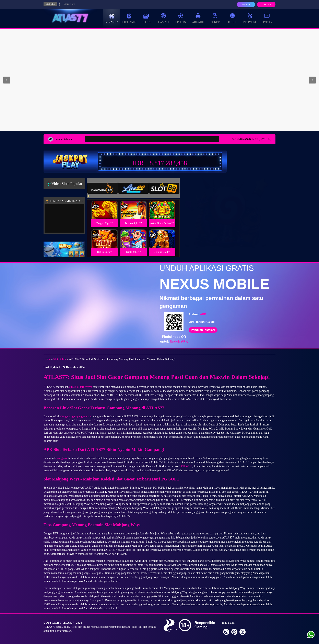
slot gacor (62, 458)
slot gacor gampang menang (76, 416)
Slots (146, 18)
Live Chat (50, 4)
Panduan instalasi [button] (203, 330)
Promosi (250, 18)
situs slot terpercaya (81, 387)
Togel (232, 18)
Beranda (112, 18)
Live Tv (267, 18)
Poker (215, 18)
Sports (181, 18)
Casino (163, 18)
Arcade (198, 18)
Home (47, 359)
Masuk (246, 4)
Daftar (266, 4)
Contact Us (69, 4)
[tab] (103, 188)
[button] (7, 80)
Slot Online (60, 359)
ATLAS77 (187, 466)
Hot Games (129, 18)
